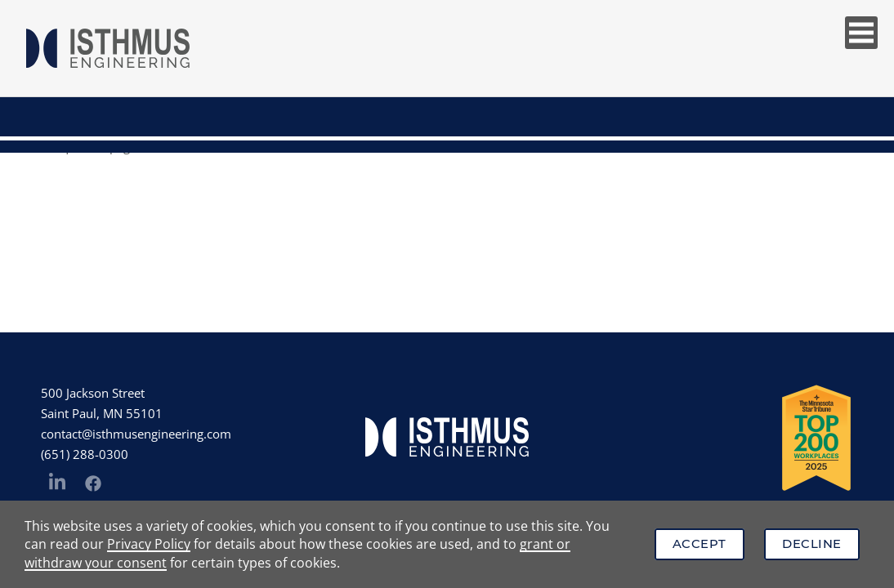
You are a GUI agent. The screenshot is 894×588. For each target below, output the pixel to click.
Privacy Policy (149, 544)
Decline (812, 544)
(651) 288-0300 (85, 454)
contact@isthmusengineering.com (136, 434)
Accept (700, 544)
